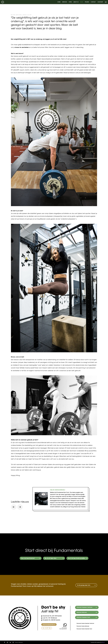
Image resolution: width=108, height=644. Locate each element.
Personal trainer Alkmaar (83, 626)
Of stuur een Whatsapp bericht (63, 626)
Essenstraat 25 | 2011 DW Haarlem (51, 616)
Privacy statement (19, 642)
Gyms (70, 2)
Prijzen (87, 2)
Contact (93, 2)
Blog (82, 2)
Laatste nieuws (20, 502)
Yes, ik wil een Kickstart (28, 558)
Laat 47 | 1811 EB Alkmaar (49, 618)
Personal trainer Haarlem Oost (84, 629)
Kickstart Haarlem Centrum (85, 607)
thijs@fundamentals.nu (49, 625)
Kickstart (100, 2)
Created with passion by (98, 642)
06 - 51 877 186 (47, 628)
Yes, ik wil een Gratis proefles (77, 558)
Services (65, 2)
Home (59, 2)
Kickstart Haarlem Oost (83, 617)
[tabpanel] (60, 499)
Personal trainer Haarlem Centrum (85, 624)
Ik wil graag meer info (84, 585)
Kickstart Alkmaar (82, 612)
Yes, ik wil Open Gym (50, 558)
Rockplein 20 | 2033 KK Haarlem (51, 620)
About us (76, 2)
